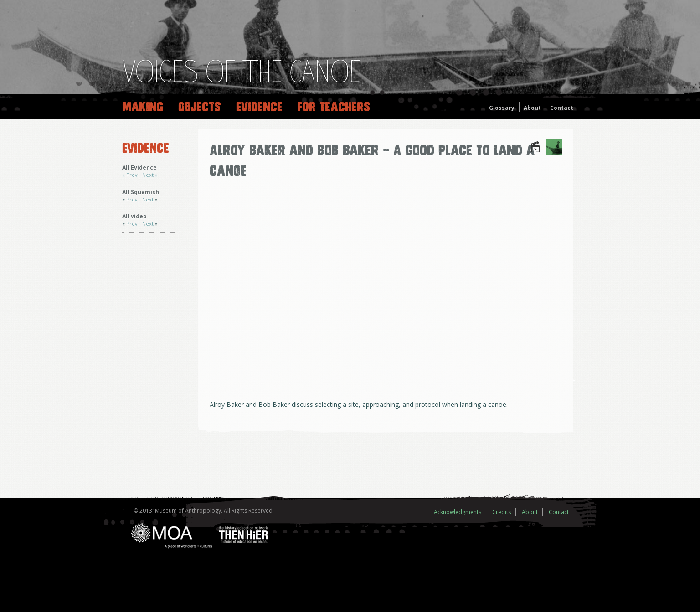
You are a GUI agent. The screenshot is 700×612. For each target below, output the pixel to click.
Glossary (502, 108)
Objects (200, 107)
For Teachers (334, 107)
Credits (502, 512)
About (532, 108)
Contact (562, 108)
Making (143, 107)
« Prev (130, 175)
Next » (150, 175)
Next (149, 199)
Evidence (259, 107)
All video (134, 216)
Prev (132, 199)
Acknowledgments (458, 512)
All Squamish (141, 192)
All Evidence (139, 167)
